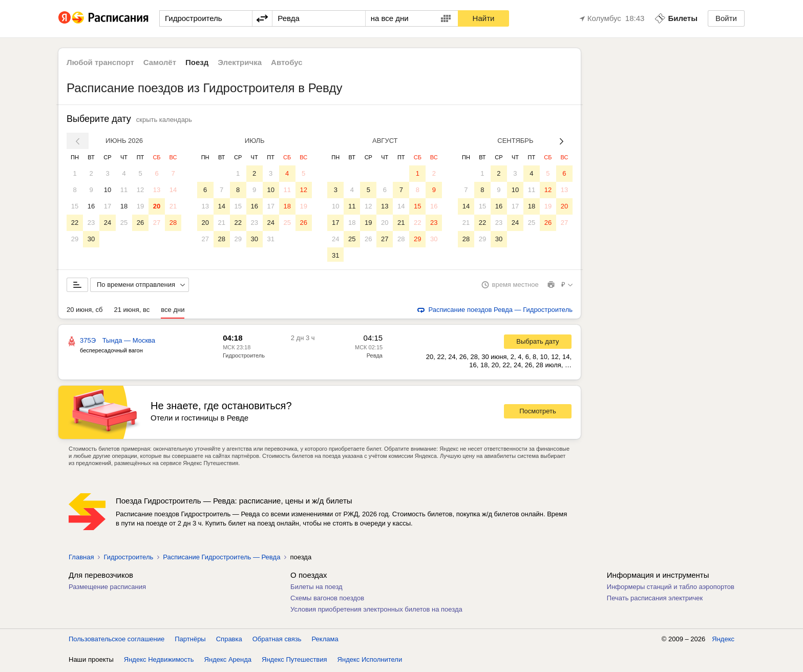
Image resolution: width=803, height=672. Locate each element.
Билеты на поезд (316, 589)
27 (157, 223)
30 (91, 239)
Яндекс (723, 641)
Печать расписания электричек (655, 600)
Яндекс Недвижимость (159, 661)
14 (173, 190)
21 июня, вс (132, 312)
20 (157, 206)
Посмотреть (538, 413)
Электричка (240, 62)
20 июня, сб (84, 312)
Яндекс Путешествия (294, 661)
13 (157, 190)
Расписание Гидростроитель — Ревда (221, 559)
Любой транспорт (100, 62)
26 (140, 223)
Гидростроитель (244, 358)
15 (75, 206)
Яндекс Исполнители (370, 661)
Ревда (375, 358)
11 (124, 190)
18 (124, 206)
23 (91, 223)
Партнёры (190, 641)
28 (173, 223)
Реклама (325, 641)
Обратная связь (277, 641)
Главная (81, 559)
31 (270, 239)
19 (140, 206)
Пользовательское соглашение (117, 641)
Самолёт (160, 62)
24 (108, 223)
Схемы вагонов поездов (327, 600)
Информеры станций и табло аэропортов (671, 589)
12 (140, 190)
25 (124, 223)
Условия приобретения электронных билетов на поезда (376, 611)
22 (75, 223)
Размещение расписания (107, 589)
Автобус (287, 62)
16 (91, 206)
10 (108, 190)
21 (173, 206)
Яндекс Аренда (228, 661)
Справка (229, 641)
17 (108, 206)
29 (75, 239)
